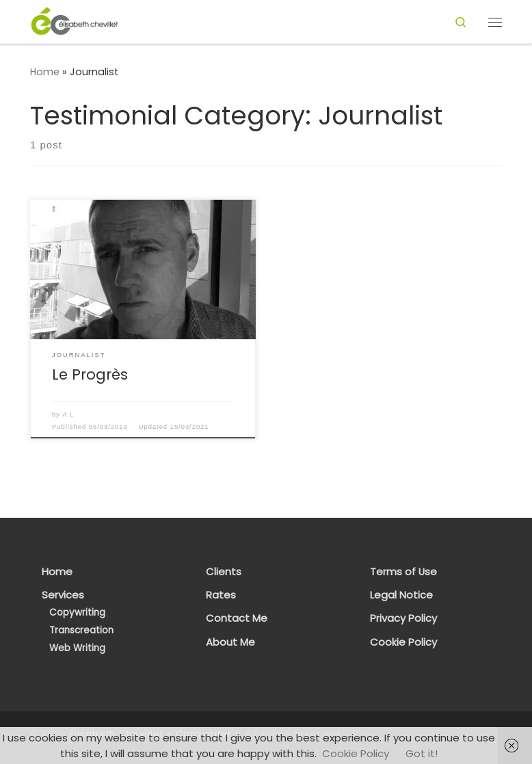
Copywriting (77, 612)
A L (69, 414)
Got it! (422, 753)
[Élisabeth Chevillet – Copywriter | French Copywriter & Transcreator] (75, 21)
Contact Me (237, 618)
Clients (224, 572)
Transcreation (81, 630)
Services (63, 595)
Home (45, 72)
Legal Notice (401, 595)
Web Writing (77, 648)
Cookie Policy (403, 642)
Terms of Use (403, 572)
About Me (230, 642)
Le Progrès (90, 374)
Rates (221, 595)
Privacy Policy (403, 618)
